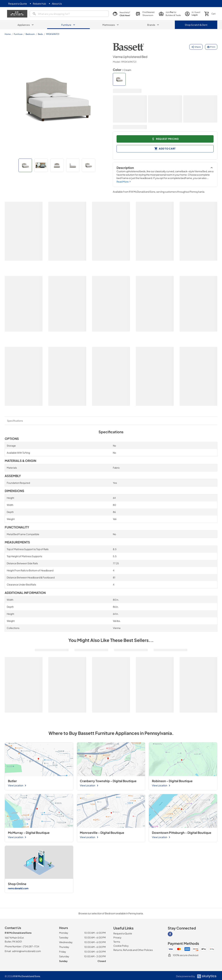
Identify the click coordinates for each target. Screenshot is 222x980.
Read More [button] (124, 182)
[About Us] (57, 4)
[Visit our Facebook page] (170, 934)
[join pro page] (167, 14)
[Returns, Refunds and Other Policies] (133, 950)
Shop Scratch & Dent (196, 25)
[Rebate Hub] (39, 4)
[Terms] (117, 942)
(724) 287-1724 (31, 946)
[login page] (191, 14)
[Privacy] (117, 937)
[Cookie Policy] (121, 946)
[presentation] (67, 14)
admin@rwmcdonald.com (27, 951)
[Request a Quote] (18, 4)
